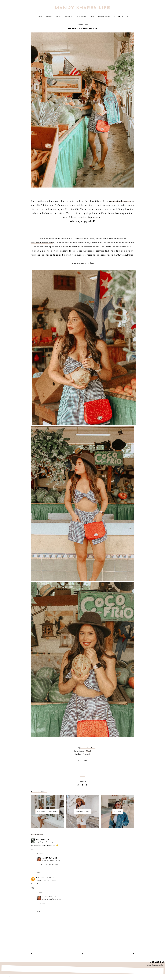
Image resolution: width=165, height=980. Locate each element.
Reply (33, 849)
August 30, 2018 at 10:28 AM (46, 881)
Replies (41, 854)
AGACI (89, 751)
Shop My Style (82, 17)
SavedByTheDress (88, 748)
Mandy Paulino (50, 858)
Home (40, 17)
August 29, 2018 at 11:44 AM (46, 842)
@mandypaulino (157, 965)
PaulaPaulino (43, 839)
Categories (69, 17)
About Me (49, 17)
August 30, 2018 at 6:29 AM (51, 861)
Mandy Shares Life (82, 8)
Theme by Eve (157, 977)
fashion (83, 781)
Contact (59, 17)
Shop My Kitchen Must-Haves (99, 17)
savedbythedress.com (120, 201)
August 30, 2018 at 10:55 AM (51, 899)
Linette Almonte (45, 878)
